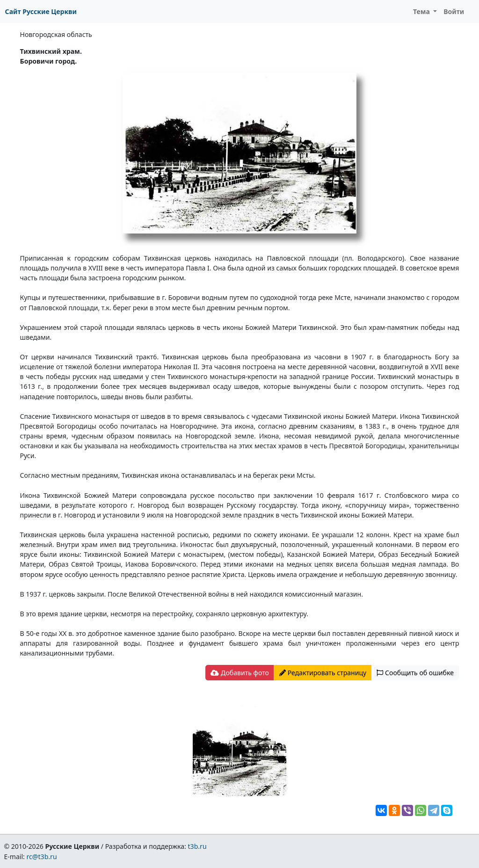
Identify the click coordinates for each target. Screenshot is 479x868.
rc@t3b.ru (42, 857)
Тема (422, 11)
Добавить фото (239, 673)
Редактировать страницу (323, 673)
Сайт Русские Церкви (41, 11)
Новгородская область (56, 34)
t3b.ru (197, 846)
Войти (454, 11)
